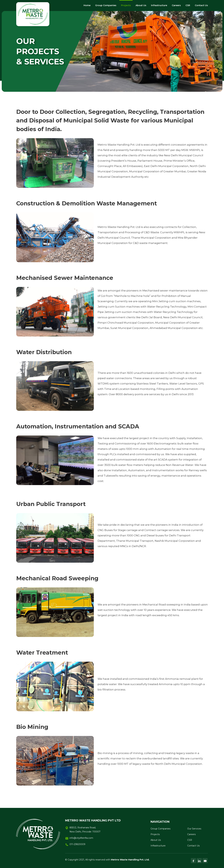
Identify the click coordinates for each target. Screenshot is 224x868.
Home (87, 5)
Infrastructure (159, 5)
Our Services (194, 829)
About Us (141, 5)
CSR (188, 5)
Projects (126, 5)
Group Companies (106, 5)
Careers (176, 5)
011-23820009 (77, 844)
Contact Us (201, 5)
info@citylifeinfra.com (81, 838)
